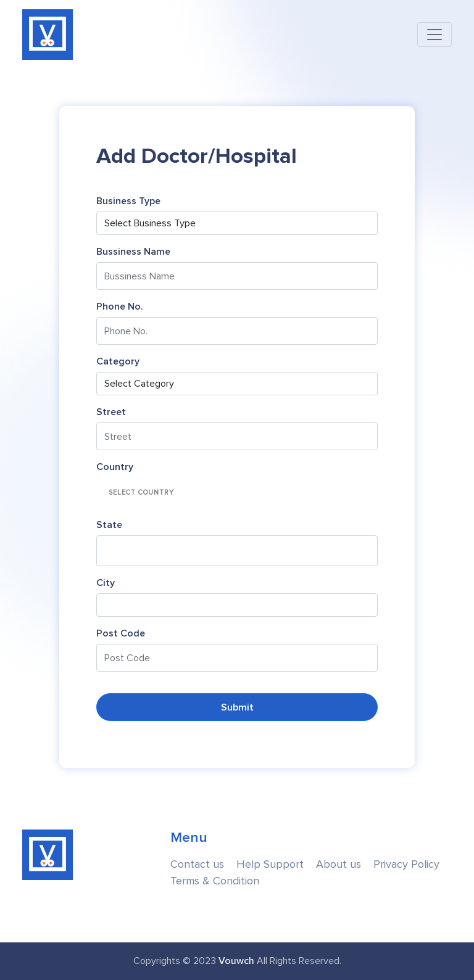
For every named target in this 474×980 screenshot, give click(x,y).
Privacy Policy (406, 864)
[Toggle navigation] (434, 35)
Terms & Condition (215, 881)
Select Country (141, 492)
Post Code (121, 633)
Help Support (270, 864)
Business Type (128, 201)
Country (115, 467)
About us (339, 864)
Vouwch (236, 961)
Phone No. (120, 307)
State (109, 525)
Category (118, 361)
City (106, 583)
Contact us (197, 864)
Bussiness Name (133, 252)
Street (111, 412)
